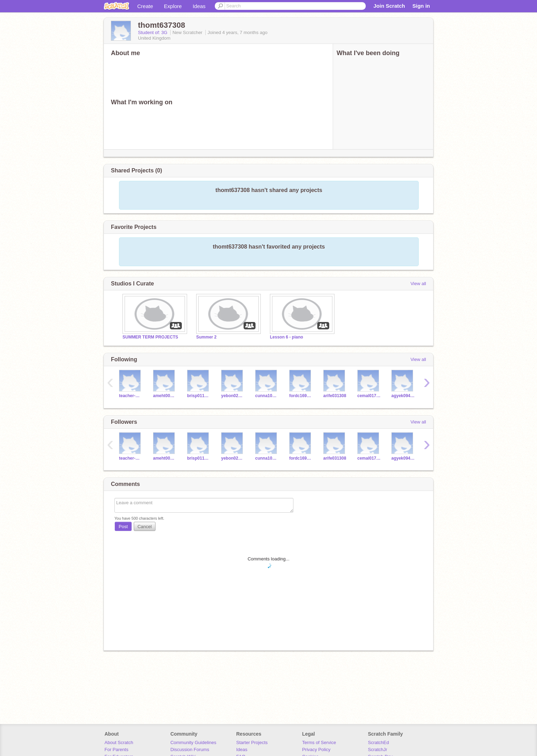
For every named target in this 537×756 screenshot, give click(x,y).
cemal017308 (369, 396)
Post (123, 527)
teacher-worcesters (131, 396)
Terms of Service (319, 742)
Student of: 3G (153, 32)
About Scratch (119, 742)
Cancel (145, 527)
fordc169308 (301, 396)
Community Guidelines (193, 742)
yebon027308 (233, 396)
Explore (173, 6)
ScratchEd (378, 742)
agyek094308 (403, 396)
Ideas (199, 6)
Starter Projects (252, 742)
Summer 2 (206, 337)
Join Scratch (389, 6)
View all (418, 284)
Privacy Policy (316, 750)
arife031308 (335, 396)
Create (145, 6)
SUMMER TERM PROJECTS (150, 337)
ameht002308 (165, 396)
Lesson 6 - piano (287, 337)
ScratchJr (377, 750)
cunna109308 (267, 396)
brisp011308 (199, 396)
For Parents (117, 750)
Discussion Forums (190, 750)
